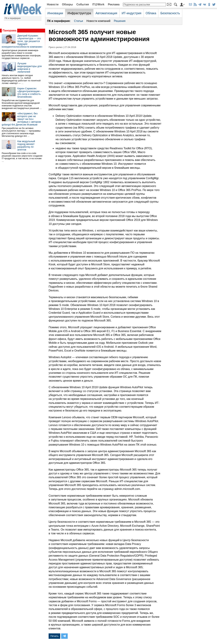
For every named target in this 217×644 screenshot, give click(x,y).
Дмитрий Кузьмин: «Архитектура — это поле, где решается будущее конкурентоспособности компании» (22, 41)
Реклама (114, 4)
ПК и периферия (13, 18)
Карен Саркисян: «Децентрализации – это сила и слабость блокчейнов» (30, 93)
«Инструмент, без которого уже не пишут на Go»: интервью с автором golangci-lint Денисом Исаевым (21, 119)
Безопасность (170, 13)
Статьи (78, 21)
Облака (151, 13)
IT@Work (98, 4)
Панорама (9, 30)
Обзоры (67, 4)
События (83, 4)
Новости (53, 4)
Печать (54, 636)
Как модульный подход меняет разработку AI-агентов (26, 145)
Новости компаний (98, 21)
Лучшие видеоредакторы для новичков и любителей (30, 68)
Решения (120, 21)
